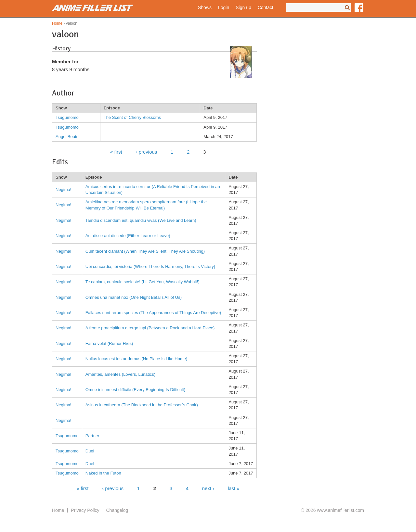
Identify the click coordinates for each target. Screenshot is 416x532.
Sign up (243, 7)
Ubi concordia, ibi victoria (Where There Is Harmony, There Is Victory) (150, 266)
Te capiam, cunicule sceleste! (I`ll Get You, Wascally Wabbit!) (143, 282)
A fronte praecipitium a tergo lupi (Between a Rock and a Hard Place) (150, 328)
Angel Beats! (68, 137)
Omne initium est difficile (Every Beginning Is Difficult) (135, 390)
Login (224, 7)
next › (208, 488)
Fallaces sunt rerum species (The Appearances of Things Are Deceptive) (153, 313)
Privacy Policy (85, 510)
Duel (90, 451)
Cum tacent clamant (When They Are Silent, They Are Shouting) (145, 251)
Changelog (117, 510)
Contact (266, 7)
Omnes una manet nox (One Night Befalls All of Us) (134, 297)
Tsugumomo (67, 117)
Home (57, 23)
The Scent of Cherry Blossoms (132, 117)
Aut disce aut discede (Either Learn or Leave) (128, 236)
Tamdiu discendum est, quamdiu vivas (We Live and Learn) (141, 220)
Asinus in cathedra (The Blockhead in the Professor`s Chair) (142, 405)
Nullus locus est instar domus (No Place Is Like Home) (136, 359)
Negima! (63, 190)
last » (234, 488)
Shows (205, 7)
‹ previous (146, 152)
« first (116, 152)
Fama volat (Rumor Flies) (109, 343)
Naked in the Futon (103, 473)
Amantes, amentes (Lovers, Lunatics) (120, 374)
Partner (92, 436)
